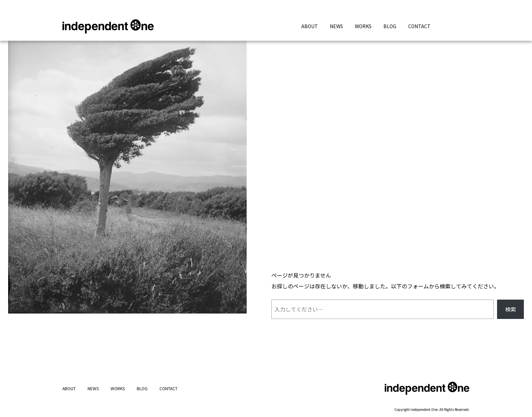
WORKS (363, 26)
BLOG (390, 26)
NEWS (336, 26)
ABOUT (310, 26)
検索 (511, 309)
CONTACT (419, 26)
